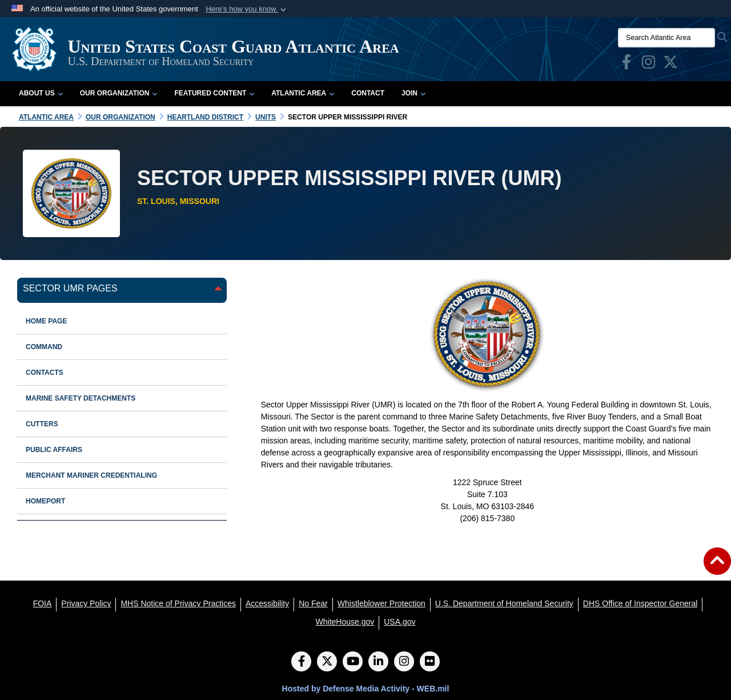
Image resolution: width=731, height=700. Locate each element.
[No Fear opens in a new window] (313, 603)
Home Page (46, 321)
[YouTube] (353, 662)
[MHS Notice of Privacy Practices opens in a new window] (178, 603)
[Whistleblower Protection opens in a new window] (381, 603)
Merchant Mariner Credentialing (91, 475)
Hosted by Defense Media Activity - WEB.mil (366, 689)
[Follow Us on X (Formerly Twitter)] (327, 662)
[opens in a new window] (626, 65)
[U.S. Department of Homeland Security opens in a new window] (504, 603)
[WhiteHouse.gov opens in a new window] (345, 622)
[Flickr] (430, 662)
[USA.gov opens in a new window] (399, 622)
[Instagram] (404, 662)
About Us (41, 93)
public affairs (54, 450)
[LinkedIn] (378, 662)
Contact (368, 93)
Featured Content (214, 93)
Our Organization (119, 93)
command (44, 347)
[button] (247, 9)
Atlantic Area (303, 93)
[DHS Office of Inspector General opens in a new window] (640, 603)
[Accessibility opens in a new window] (267, 603)
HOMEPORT (45, 501)
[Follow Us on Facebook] (301, 662)
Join (413, 93)
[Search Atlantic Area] (666, 38)
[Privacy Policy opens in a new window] (86, 603)
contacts (45, 373)
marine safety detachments (81, 398)
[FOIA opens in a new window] (43, 603)
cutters (42, 424)
